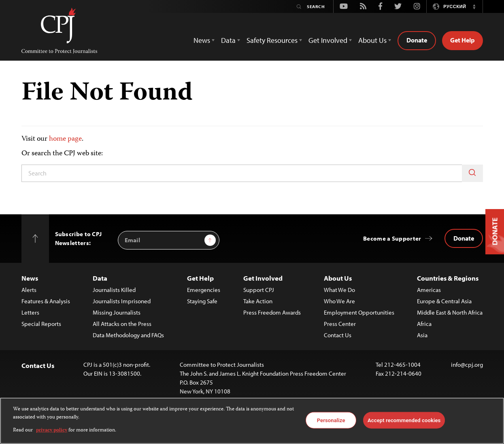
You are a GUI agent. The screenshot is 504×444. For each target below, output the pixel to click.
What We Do (339, 290)
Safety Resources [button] (272, 40)
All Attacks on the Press (122, 324)
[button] (474, 6)
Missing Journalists (117, 312)
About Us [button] (372, 40)
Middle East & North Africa (450, 312)
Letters (30, 312)
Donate (417, 40)
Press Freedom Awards (272, 312)
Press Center (340, 324)
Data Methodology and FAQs (128, 335)
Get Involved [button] (328, 40)
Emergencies (204, 290)
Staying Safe (202, 301)
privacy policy (52, 430)
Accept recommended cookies (404, 420)
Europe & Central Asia (444, 301)
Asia (422, 335)
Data (100, 278)
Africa (424, 324)
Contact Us (338, 335)
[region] (252, 421)
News (30, 278)
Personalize (331, 420)
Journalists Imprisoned (122, 301)
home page (65, 139)
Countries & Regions (448, 278)
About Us (338, 278)
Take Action (258, 301)
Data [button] (228, 40)
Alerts (29, 290)
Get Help (463, 40)
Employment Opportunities (359, 312)
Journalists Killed (114, 290)
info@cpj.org (467, 365)
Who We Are (339, 301)
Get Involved (263, 278)
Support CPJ (259, 290)
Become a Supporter (392, 238)
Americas (429, 290)
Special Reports (41, 324)
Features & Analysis (46, 301)
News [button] (202, 40)
